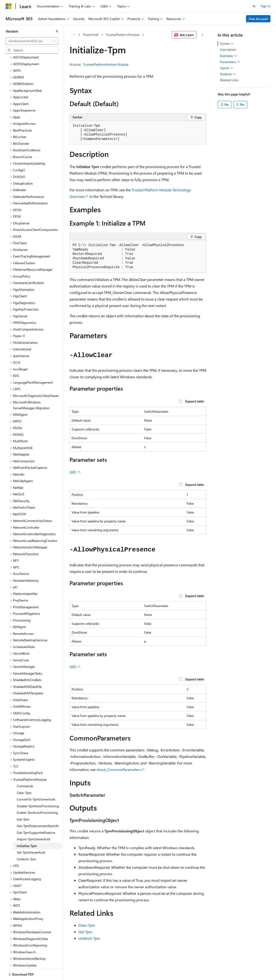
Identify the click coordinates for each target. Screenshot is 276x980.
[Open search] (254, 6)
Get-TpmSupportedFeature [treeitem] (36, 816)
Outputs (228, 74)
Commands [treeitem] (25, 770)
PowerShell (91, 35)
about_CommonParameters (119, 769)
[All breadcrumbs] (74, 35)
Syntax (227, 44)
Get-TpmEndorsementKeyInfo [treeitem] (38, 810)
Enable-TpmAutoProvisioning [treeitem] (37, 796)
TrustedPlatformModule (123, 35)
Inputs (227, 68)
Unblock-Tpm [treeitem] (26, 843)
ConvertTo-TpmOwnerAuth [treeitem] (36, 783)
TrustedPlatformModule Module (106, 64)
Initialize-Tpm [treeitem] (27, 830)
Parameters (230, 62)
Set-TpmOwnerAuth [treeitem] (31, 836)
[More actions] (202, 35)
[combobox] (32, 41)
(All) (75, 472)
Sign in (266, 6)
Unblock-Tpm (89, 938)
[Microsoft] (9, 6)
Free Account (258, 19)
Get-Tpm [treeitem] (23, 803)
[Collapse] (57, 31)
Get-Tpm (85, 932)
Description (228, 49)
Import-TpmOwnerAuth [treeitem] (34, 823)
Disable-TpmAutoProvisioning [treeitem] (38, 790)
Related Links (229, 80)
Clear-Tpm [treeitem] (24, 777)
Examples (229, 56)
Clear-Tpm (87, 925)
